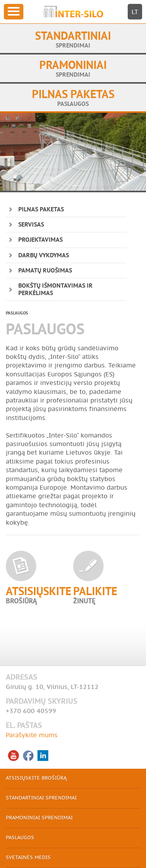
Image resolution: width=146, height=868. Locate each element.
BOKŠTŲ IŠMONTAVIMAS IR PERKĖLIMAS (55, 290)
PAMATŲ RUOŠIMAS (45, 271)
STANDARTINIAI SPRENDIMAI (41, 798)
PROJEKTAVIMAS (40, 240)
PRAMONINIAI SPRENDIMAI (39, 818)
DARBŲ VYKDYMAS (44, 256)
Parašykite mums (32, 735)
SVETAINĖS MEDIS (28, 858)
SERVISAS (31, 225)
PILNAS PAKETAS (41, 210)
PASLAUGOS (20, 838)
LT (135, 12)
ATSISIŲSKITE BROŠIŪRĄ (36, 778)
